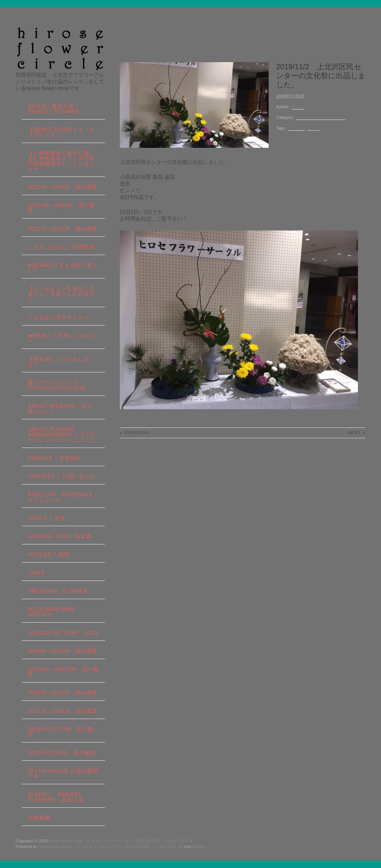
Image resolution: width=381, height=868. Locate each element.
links (36, 573)
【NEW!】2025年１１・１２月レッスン (62, 132)
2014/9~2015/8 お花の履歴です (63, 773)
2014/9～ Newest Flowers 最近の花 (56, 797)
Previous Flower (58, 591)
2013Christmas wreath (52, 612)
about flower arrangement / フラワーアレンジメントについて (62, 435)
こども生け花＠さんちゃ (59, 317)
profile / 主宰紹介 (55, 458)
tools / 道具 (47, 518)
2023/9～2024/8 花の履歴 (63, 187)
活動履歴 (39, 818)
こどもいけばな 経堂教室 (61, 247)
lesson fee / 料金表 (60, 536)
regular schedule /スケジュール (63, 497)
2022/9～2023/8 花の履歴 (63, 229)
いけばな (296, 128)
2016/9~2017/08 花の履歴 (61, 732)
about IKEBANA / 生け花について (60, 408)
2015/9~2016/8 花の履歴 (62, 753)
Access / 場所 (49, 554)
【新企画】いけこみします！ (59, 362)
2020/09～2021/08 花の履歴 (63, 672)
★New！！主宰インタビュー (63, 338)
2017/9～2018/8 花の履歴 (63, 711)
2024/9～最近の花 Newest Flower (54, 109)
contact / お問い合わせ (62, 476)
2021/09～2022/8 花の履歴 (62, 208)
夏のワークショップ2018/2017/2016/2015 (57, 385)
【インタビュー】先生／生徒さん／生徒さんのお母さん (61, 294)
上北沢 (313, 128)
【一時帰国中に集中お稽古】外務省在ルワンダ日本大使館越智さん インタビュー (61, 161)
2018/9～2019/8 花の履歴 (63, 693)
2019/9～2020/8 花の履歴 (321, 117)
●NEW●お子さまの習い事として (63, 268)
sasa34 (298, 107)
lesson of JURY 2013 (63, 633)
